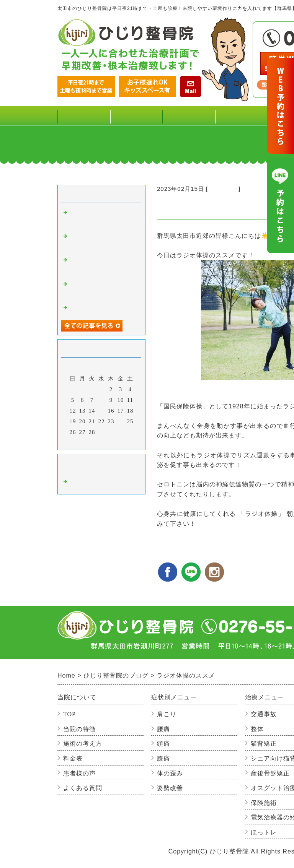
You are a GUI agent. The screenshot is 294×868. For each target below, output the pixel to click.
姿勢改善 (170, 788)
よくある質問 (83, 788)
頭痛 (163, 744)
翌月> (117, 442)
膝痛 (163, 758)
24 (121, 421)
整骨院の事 (223, 189)
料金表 (136, 115)
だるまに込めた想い (96, 309)
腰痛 (163, 729)
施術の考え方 (83, 744)
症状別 (189, 118)
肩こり (167, 714)
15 (102, 411)
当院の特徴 (79, 729)
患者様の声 (79, 773)
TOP (84, 115)
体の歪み (170, 773)
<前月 (86, 442)
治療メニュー (241, 118)
